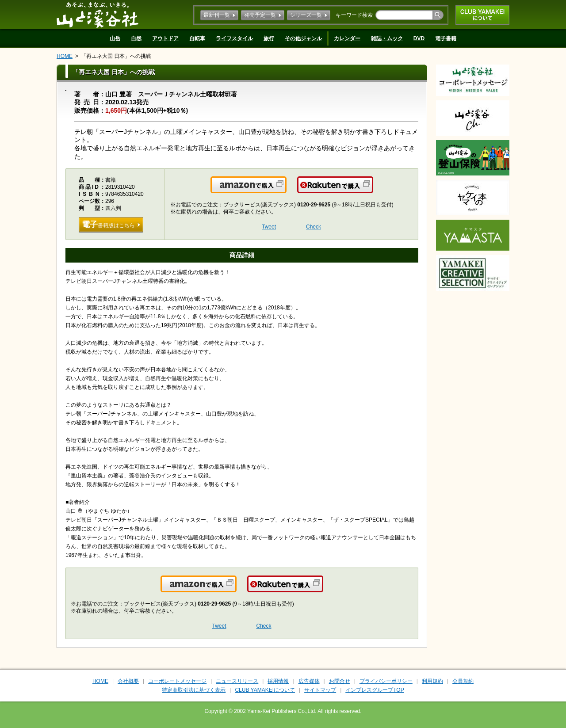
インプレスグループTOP (375, 690)
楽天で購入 (373, 190)
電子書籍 (446, 38)
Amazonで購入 (286, 190)
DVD (419, 38)
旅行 (269, 38)
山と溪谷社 (98, 15)
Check (314, 227)
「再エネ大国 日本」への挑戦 (116, 56)
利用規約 (432, 681)
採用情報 (278, 681)
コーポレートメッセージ (177, 681)
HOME (65, 56)
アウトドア (165, 38)
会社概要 (128, 681)
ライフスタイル (234, 38)
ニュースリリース (237, 681)
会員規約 (463, 681)
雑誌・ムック (387, 38)
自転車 (197, 38)
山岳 (115, 38)
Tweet (269, 227)
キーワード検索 (354, 15)
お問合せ (340, 681)
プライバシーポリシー (386, 681)
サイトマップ (320, 690)
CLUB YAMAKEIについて (482, 15)
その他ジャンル (303, 38)
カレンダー (347, 38)
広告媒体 (309, 681)
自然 (136, 38)
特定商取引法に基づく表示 (194, 690)
